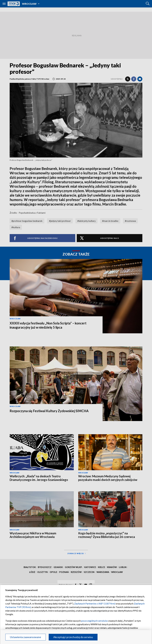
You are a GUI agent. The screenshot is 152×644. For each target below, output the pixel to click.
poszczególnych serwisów (94, 621)
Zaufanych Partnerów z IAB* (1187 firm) (95, 603)
